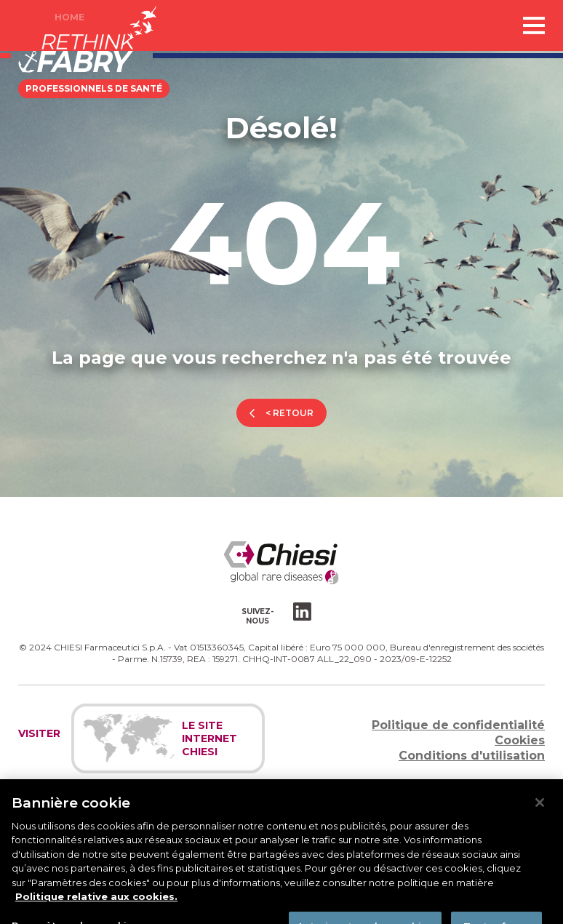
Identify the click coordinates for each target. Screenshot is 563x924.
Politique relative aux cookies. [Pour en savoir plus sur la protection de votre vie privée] (96, 904)
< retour (290, 413)
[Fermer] (540, 810)
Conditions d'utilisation (472, 756)
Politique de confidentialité (458, 725)
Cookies (520, 740)
